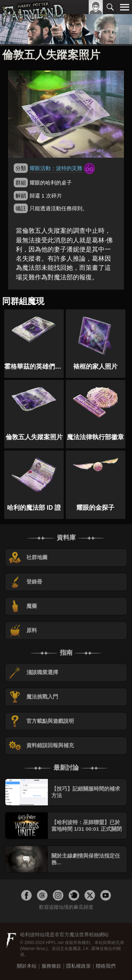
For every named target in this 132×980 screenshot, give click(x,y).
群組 (21, 183)
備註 (21, 208)
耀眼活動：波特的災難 (56, 168)
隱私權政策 (78, 966)
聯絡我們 (106, 966)
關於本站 (27, 966)
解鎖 (21, 196)
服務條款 (51, 966)
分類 (21, 168)
